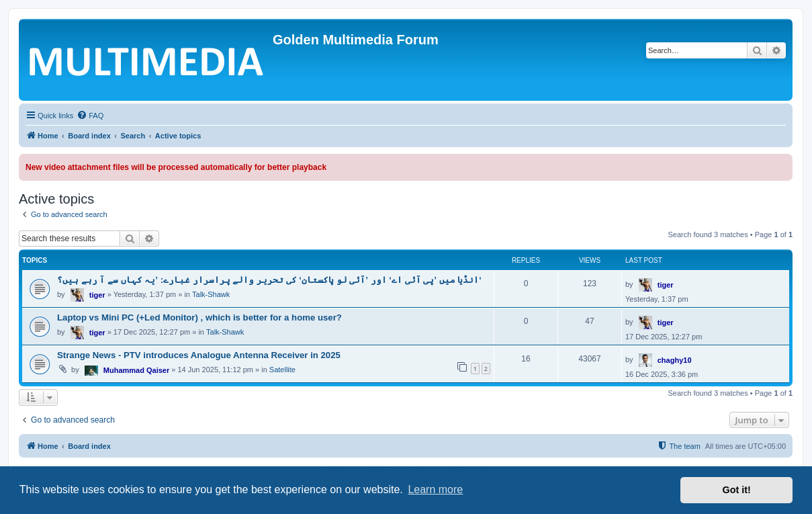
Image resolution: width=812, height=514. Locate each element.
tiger (97, 295)
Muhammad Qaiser (136, 370)
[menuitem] (90, 116)
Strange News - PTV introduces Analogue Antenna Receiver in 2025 (199, 355)
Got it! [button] (737, 490)
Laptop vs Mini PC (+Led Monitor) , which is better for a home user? (199, 317)
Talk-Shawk (211, 294)
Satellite (282, 370)
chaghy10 (675, 360)
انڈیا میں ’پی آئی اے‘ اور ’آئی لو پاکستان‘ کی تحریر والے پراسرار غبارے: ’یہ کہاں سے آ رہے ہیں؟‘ (269, 280)
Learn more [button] (435, 489)
